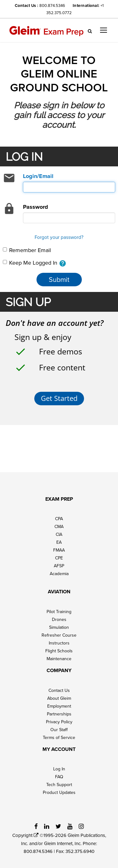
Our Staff (59, 730)
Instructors (59, 643)
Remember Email (27, 250)
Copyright (25, 835)
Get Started (59, 398)
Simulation (59, 627)
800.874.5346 (52, 5)
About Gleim (59, 698)
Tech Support (59, 784)
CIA (59, 534)
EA (59, 542)
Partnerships (59, 714)
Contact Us (59, 690)
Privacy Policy (59, 722)
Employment (59, 706)
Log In (59, 769)
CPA (59, 519)
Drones (59, 619)
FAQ (59, 777)
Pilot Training (59, 612)
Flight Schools (59, 651)
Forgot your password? (59, 237)
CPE (59, 558)
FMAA (59, 550)
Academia (59, 574)
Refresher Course (59, 635)
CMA (59, 526)
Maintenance (59, 659)
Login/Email (38, 176)
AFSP (59, 566)
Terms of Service (59, 737)
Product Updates (59, 792)
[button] (104, 30)
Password (36, 207)
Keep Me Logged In (35, 263)
